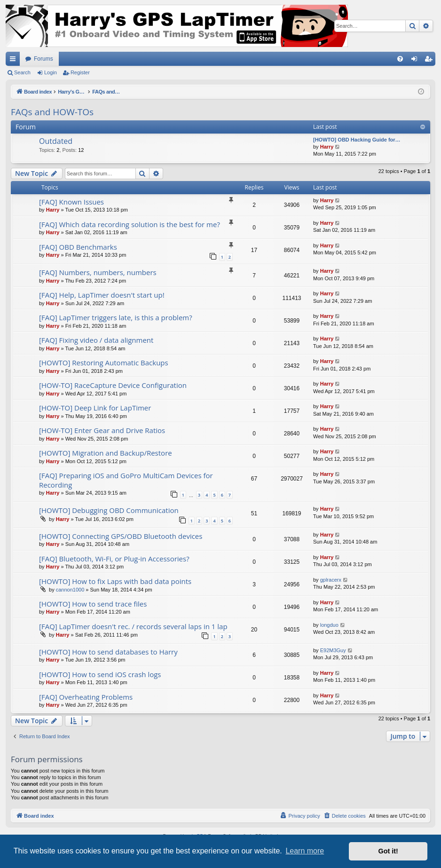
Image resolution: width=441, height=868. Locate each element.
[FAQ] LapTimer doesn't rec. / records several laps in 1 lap (133, 626)
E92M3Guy (333, 650)
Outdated (56, 141)
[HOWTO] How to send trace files (93, 604)
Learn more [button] (305, 851)
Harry (327, 147)
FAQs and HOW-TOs (52, 112)
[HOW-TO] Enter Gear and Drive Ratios (102, 430)
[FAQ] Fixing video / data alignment (96, 340)
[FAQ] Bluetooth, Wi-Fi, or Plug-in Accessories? (114, 559)
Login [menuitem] (416, 61)
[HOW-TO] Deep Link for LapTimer (95, 408)
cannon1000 (70, 590)
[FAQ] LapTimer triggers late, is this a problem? (116, 317)
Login (51, 72)
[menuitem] (400, 59)
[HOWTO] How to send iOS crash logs (100, 674)
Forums (43, 59)
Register (80, 72)
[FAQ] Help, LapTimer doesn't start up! (102, 295)
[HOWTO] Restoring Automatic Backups (104, 363)
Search (22, 72)
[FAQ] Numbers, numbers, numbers (98, 272)
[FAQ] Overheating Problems (86, 697)
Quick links (15, 61)
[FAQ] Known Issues (71, 202)
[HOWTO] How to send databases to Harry (108, 652)
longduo (329, 625)
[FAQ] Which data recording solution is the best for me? (130, 224)
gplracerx (331, 580)
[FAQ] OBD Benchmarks (78, 247)
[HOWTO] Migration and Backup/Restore (106, 453)
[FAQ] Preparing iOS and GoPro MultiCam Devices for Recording (126, 480)
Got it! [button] (388, 851)
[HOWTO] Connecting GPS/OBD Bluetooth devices (121, 536)
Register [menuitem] (430, 61)
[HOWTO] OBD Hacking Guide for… (357, 140)
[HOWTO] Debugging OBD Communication (109, 510)
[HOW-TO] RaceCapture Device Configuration (113, 385)
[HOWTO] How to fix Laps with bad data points (115, 581)
